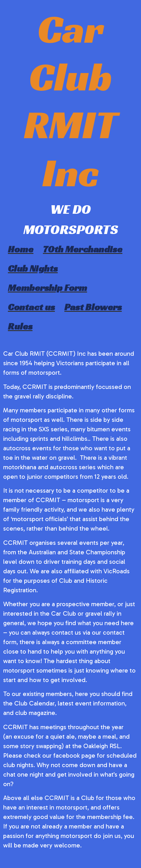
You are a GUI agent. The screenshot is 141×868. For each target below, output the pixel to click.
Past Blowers (93, 307)
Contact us (31, 307)
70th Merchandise (83, 249)
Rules (20, 326)
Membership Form (47, 288)
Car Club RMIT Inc (71, 101)
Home (21, 249)
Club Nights (33, 268)
